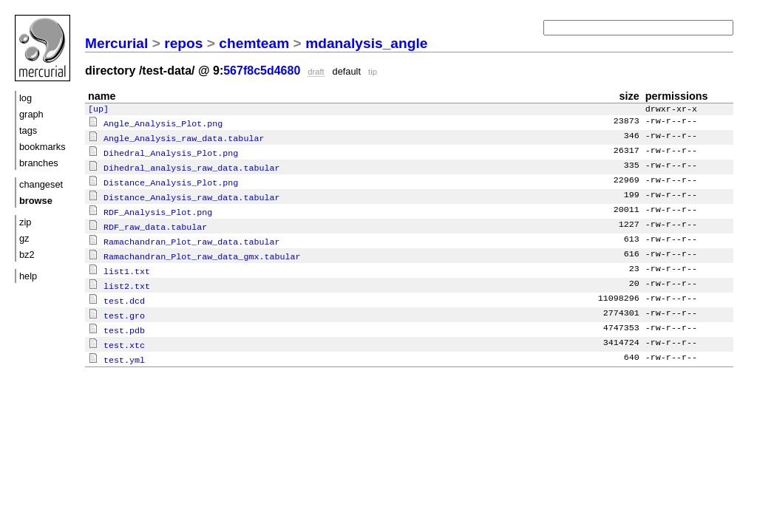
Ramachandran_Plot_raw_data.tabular (184, 236)
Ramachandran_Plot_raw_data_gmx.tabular (194, 250)
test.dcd (116, 293)
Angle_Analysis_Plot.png (155, 124)
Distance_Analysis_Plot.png (163, 180)
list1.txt (119, 265)
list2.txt (119, 279)
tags (28, 130)
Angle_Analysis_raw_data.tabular (176, 138)
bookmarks (43, 147)
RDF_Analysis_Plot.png (150, 208)
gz (24, 238)
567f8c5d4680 (262, 71)
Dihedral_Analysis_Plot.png (163, 152)
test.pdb (116, 321)
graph (31, 114)
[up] (98, 110)
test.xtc (116, 335)
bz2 (27, 255)
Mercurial (116, 43)
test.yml (116, 349)
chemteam (254, 43)
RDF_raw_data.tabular (147, 222)
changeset (41, 184)
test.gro (116, 307)
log (26, 98)
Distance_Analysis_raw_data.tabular (184, 194)
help (28, 276)
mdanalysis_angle (366, 43)
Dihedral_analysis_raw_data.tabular (184, 166)
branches (39, 163)
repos (183, 43)
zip (25, 222)
